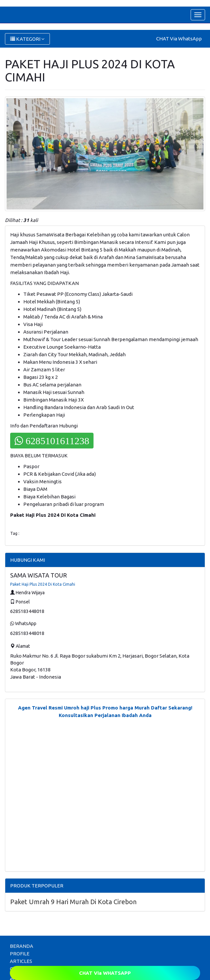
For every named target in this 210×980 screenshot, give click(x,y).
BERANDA (21, 946)
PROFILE (20, 954)
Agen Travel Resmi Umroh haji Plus (60, 708)
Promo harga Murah (126, 708)
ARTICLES (21, 961)
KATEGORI (27, 39)
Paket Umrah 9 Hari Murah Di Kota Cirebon (73, 902)
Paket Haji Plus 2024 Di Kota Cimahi (43, 584)
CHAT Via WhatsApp (179, 39)
